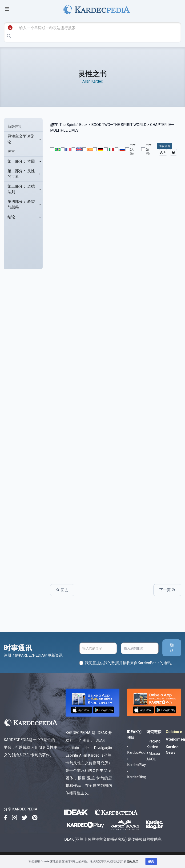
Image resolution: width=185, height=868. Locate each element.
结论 (11, 217)
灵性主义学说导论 (21, 139)
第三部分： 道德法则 (21, 189)
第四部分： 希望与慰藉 (21, 204)
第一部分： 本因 (21, 161)
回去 (62, 590)
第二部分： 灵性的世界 (21, 174)
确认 (172, 648)
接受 (151, 861)
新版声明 (15, 127)
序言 (11, 152)
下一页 (167, 590)
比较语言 (165, 146)
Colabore (174, 732)
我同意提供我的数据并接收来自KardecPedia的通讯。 (130, 663)
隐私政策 (133, 861)
